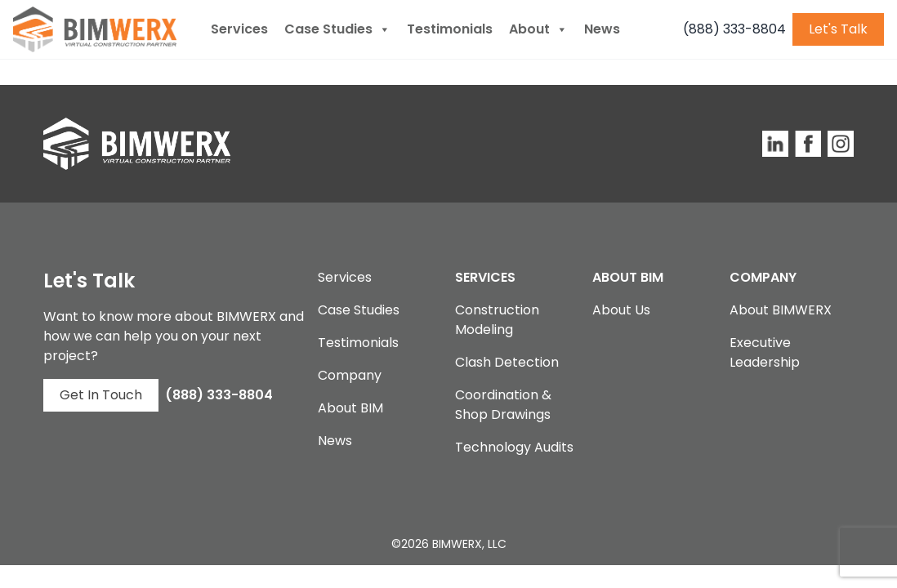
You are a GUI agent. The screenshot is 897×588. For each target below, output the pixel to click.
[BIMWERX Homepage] (95, 29)
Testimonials (450, 29)
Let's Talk (838, 29)
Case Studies (337, 29)
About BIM (350, 408)
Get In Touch (101, 395)
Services (239, 29)
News (602, 29)
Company (350, 375)
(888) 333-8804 (734, 29)
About (538, 29)
